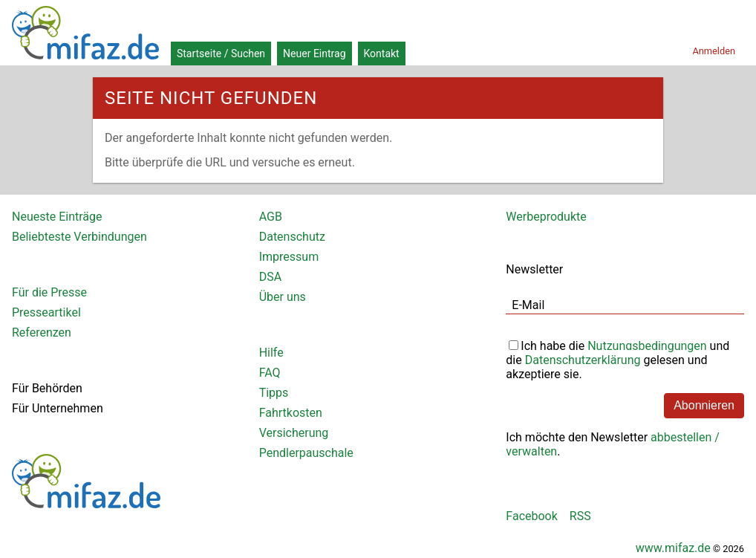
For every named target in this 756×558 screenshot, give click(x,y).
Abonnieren (704, 405)
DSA (270, 277)
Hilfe (271, 353)
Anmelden (714, 51)
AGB (271, 217)
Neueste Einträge (57, 217)
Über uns (283, 297)
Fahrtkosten (291, 413)
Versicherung (294, 433)
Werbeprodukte (546, 217)
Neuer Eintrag (314, 53)
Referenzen (42, 332)
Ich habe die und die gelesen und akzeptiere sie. (617, 359)
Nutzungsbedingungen (647, 346)
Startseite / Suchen (221, 53)
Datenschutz (292, 237)
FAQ (270, 373)
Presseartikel (46, 312)
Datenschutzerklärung (583, 360)
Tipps (274, 393)
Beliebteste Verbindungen (79, 237)
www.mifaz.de (673, 548)
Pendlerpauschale (306, 453)
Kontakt (382, 53)
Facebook (531, 516)
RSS (580, 516)
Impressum (289, 257)
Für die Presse (49, 292)
